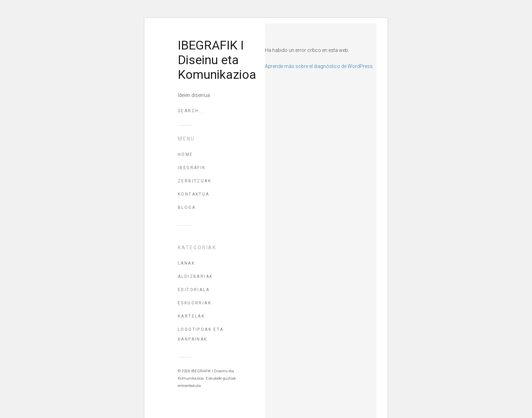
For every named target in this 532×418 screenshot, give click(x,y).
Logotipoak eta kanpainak (201, 334)
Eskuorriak (195, 303)
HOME (185, 154)
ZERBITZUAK (195, 181)
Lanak (186, 263)
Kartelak (191, 316)
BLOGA (187, 207)
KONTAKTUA (194, 194)
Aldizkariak (195, 276)
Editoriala (194, 290)
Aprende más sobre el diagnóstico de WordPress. (319, 66)
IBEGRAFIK (192, 168)
